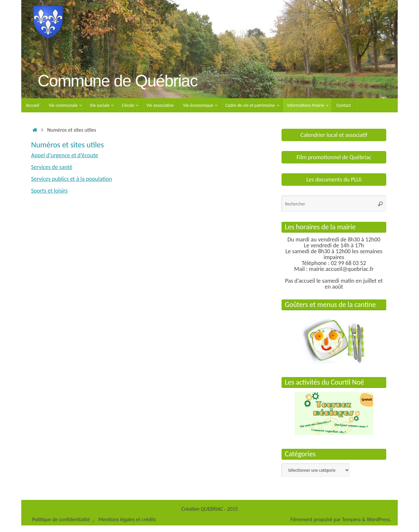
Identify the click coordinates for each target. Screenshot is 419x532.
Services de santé (52, 167)
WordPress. (379, 519)
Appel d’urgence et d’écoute (65, 155)
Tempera (351, 519)
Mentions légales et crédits (127, 519)
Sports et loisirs (49, 191)
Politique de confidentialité (61, 519)
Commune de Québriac (118, 81)
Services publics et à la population (72, 179)
